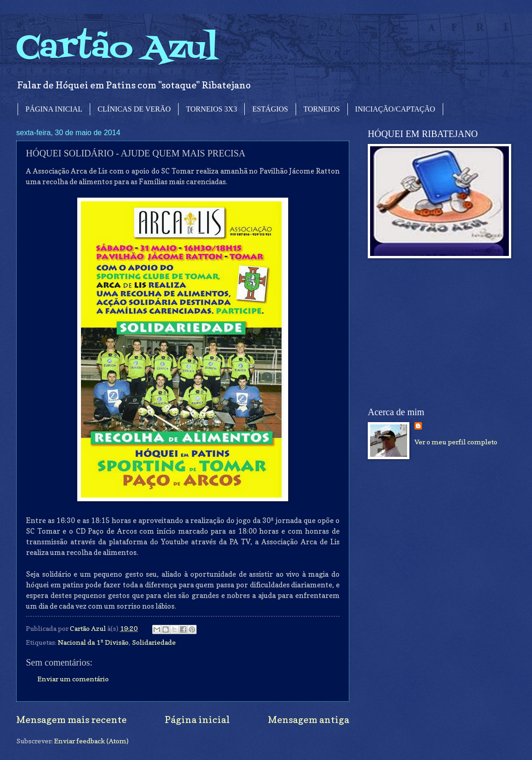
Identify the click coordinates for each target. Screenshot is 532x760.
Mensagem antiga (309, 720)
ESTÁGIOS (270, 109)
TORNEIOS (322, 109)
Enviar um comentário (73, 679)
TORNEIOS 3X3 (211, 109)
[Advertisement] (437, 333)
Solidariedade (154, 642)
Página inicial (197, 720)
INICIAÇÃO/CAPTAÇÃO (395, 109)
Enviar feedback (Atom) (91, 741)
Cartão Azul (117, 49)
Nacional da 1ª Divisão (93, 642)
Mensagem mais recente (71, 720)
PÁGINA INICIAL (54, 109)
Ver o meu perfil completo (456, 442)
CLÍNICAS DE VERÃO (134, 109)
